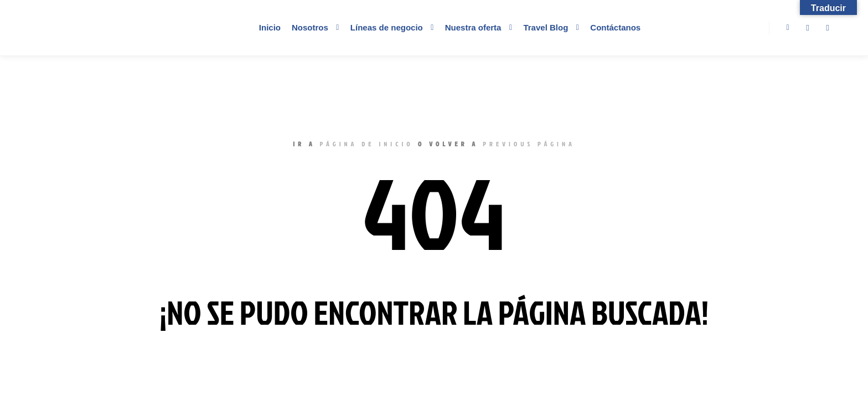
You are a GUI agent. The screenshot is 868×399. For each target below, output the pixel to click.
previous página (529, 144)
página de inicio (367, 144)
